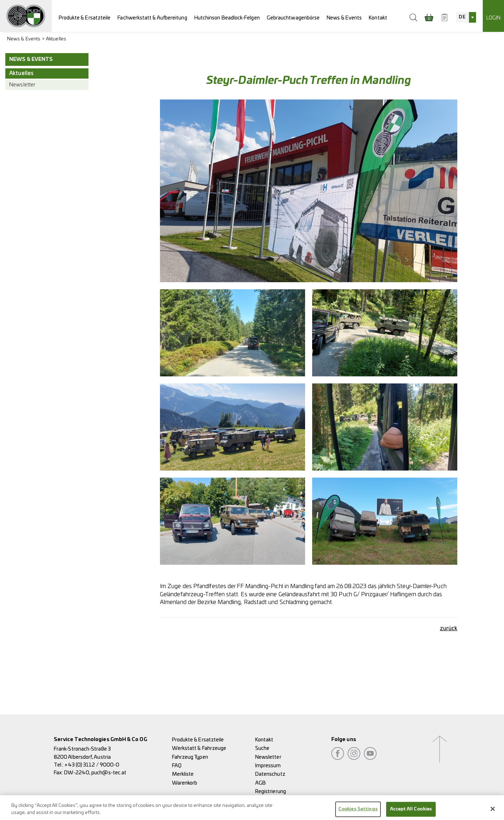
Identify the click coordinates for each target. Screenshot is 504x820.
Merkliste (183, 774)
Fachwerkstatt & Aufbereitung (152, 18)
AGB (260, 783)
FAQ (177, 766)
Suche (262, 748)
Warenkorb (185, 783)
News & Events (344, 18)
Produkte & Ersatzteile (85, 18)
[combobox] (466, 17)
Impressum (268, 766)
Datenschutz (270, 774)
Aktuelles (56, 39)
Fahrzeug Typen (190, 757)
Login (493, 18)
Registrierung (271, 791)
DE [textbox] (462, 17)
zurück (449, 628)
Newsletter (22, 85)
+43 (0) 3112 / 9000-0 (92, 765)
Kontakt (378, 18)
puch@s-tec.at (109, 773)
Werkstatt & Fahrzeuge (199, 748)
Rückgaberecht (273, 800)
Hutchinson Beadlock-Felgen (227, 18)
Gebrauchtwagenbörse (293, 18)
